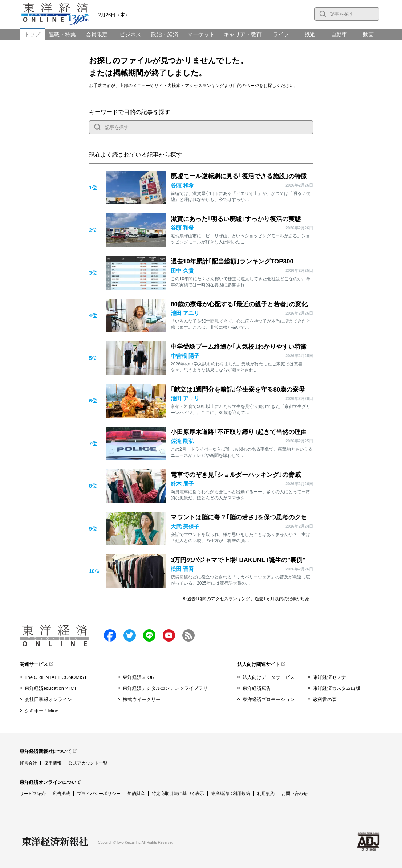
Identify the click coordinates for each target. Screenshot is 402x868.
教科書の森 (325, 699)
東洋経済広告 (257, 688)
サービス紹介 (33, 794)
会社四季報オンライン (48, 699)
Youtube (169, 635)
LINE (149, 635)
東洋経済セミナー (332, 677)
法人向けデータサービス (269, 677)
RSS (188, 635)
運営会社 (28, 763)
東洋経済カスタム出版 (337, 688)
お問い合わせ (295, 794)
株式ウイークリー (142, 699)
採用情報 (53, 763)
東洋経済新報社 (55, 842)
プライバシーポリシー (99, 794)
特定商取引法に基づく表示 (178, 794)
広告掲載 (61, 794)
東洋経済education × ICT (51, 688)
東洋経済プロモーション (269, 699)
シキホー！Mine (42, 711)
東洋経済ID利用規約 (231, 794)
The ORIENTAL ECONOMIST (56, 677)
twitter (130, 635)
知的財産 (136, 794)
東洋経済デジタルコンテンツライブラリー (168, 688)
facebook (110, 635)
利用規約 (266, 794)
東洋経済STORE (140, 677)
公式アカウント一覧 (88, 763)
